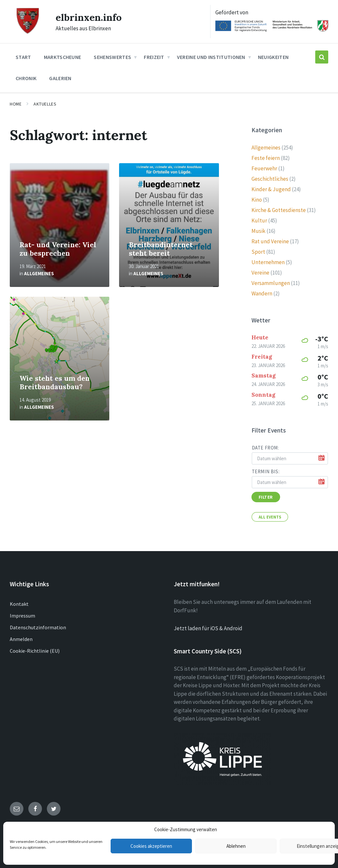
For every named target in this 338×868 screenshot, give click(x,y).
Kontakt (19, 604)
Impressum (22, 616)
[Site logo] (28, 33)
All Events (270, 517)
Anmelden (21, 639)
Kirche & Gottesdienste (279, 210)
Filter (266, 497)
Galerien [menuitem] (60, 78)
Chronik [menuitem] (26, 78)
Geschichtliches (270, 179)
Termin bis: (266, 471)
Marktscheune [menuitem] (63, 57)
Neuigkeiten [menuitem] (273, 57)
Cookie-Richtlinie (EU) (35, 651)
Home (16, 104)
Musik (258, 231)
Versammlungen (271, 283)
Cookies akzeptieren (151, 846)
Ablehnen (236, 846)
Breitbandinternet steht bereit (161, 249)
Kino (257, 200)
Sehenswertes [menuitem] (112, 57)
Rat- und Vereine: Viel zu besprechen (58, 249)
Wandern (262, 293)
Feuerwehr (264, 168)
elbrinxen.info (89, 17)
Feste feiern (266, 158)
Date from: (265, 448)
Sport (258, 252)
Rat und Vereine (270, 241)
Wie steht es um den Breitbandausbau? (55, 383)
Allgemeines (39, 273)
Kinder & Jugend (271, 189)
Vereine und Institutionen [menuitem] (211, 57)
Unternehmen (268, 262)
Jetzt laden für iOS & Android (208, 628)
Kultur (259, 221)
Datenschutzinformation (38, 627)
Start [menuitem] (23, 57)
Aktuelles (45, 104)
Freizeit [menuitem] (154, 57)
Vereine (260, 273)
